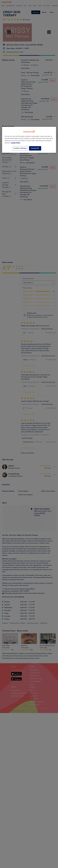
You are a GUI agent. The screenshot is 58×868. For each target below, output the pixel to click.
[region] (29, 140)
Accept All (35, 148)
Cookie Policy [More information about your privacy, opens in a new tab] (16, 143)
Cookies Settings (20, 148)
